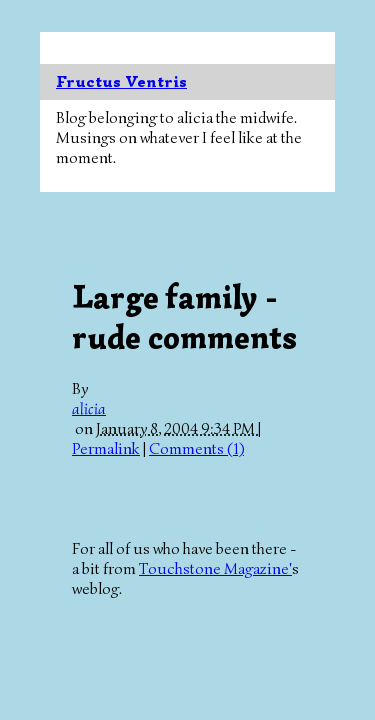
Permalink (106, 449)
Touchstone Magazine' (215, 569)
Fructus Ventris (121, 82)
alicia (89, 409)
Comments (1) (196, 449)
